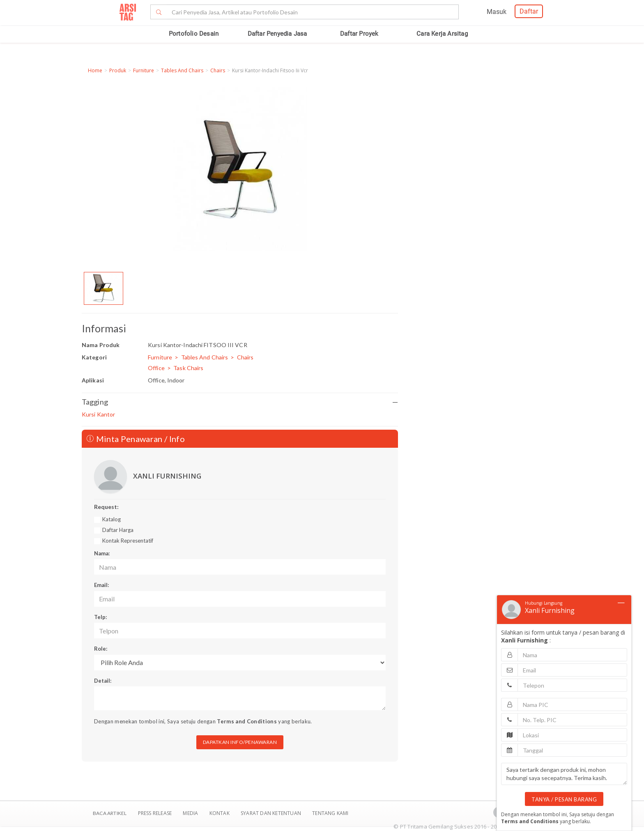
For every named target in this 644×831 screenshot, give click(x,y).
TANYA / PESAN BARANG (564, 799)
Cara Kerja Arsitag (442, 34)
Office (156, 368)
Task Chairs (188, 368)
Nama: (102, 553)
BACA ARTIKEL (110, 813)
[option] (103, 288)
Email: (101, 585)
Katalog (112, 519)
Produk (118, 70)
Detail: (103, 681)
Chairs (218, 70)
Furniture (144, 70)
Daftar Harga (118, 530)
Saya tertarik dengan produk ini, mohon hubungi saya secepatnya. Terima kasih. (564, 774)
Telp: (100, 617)
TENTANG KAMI (330, 813)
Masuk (497, 12)
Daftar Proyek (359, 34)
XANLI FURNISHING (167, 476)
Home (95, 70)
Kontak (220, 813)
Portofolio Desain (194, 34)
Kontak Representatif (128, 541)
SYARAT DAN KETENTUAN (271, 813)
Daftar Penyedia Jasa (277, 34)
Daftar (529, 11)
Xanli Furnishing (550, 610)
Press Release (155, 813)
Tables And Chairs (182, 70)
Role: (101, 649)
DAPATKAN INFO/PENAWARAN (240, 742)
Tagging (240, 402)
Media (191, 813)
